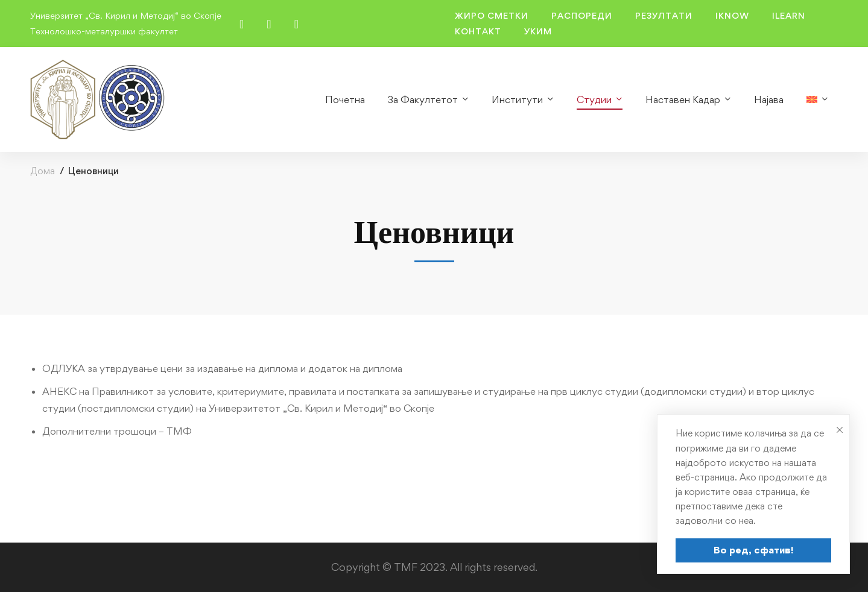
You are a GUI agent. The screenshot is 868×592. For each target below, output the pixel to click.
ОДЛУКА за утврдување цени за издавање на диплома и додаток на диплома (222, 368)
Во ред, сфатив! (754, 550)
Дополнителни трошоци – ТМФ (117, 431)
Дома (43, 171)
